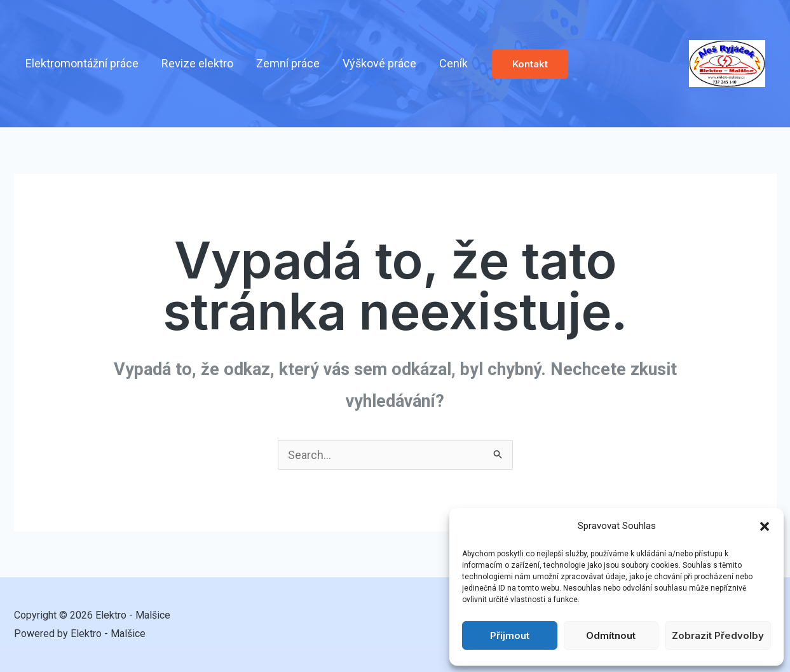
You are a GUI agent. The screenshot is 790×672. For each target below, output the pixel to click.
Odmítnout (611, 635)
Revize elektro (197, 63)
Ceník (453, 63)
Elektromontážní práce (82, 63)
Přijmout (510, 635)
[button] (765, 526)
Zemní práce (288, 63)
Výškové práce (379, 63)
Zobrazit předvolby (718, 635)
